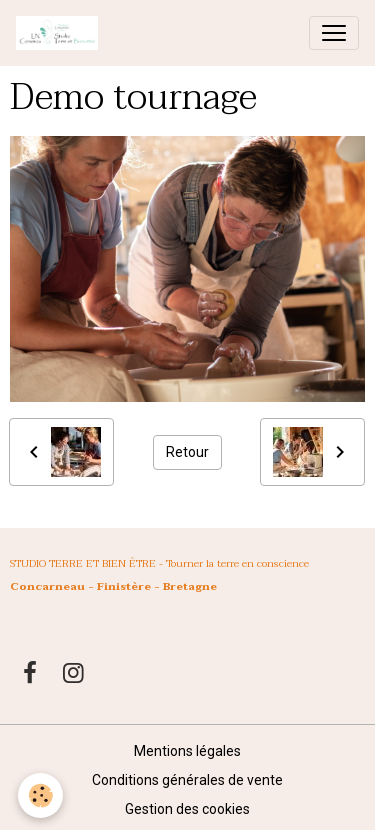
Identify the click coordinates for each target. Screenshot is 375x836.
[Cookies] (40, 795)
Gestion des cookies (187, 809)
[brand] (61, 33)
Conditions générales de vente (187, 780)
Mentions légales (187, 751)
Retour (187, 452)
